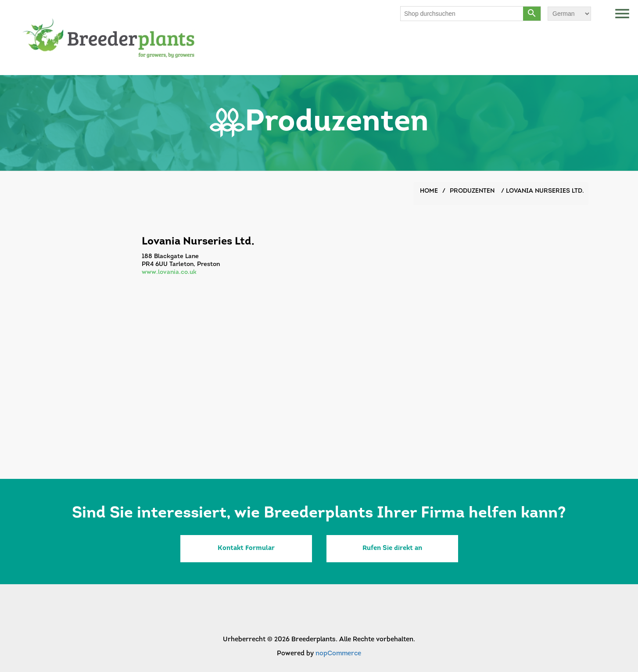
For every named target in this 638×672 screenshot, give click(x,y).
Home (429, 191)
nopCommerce (338, 654)
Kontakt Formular (246, 548)
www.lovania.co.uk (169, 272)
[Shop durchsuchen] (462, 14)
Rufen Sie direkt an (392, 548)
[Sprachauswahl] (569, 14)
